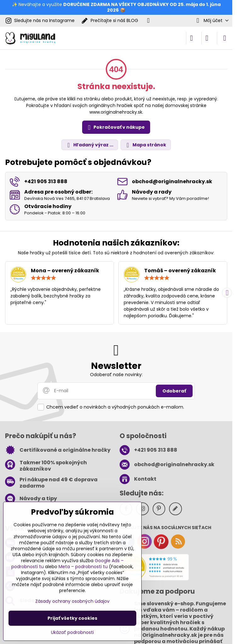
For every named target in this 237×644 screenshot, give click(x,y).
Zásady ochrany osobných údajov (72, 601)
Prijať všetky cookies (72, 618)
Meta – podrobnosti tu (83, 567)
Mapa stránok (145, 145)
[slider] (43, 278)
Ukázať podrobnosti (72, 633)
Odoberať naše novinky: (116, 375)
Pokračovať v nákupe (115, 127)
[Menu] (225, 38)
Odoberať (174, 391)
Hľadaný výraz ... (89, 145)
